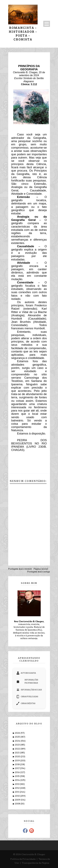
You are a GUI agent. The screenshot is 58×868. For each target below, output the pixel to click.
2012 (17, 788)
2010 (18, 796)
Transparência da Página (35, 863)
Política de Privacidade (23, 859)
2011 (17, 792)
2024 (18, 741)
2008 (18, 804)
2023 (18, 745)
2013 (17, 784)
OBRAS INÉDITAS (26, 703)
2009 (18, 800)
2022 (18, 749)
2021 (17, 753)
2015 (17, 776)
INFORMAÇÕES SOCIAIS (29, 690)
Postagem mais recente (20, 569)
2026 (18, 733)
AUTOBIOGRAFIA (26, 673)
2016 (18, 772)
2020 (18, 757)
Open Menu (47, 24)
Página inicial (41, 569)
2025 (18, 737)
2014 (18, 780)
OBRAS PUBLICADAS (27, 697)
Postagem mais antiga (39, 572)
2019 (18, 761)
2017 (17, 768)
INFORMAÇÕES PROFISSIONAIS (27, 681)
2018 (17, 764)
